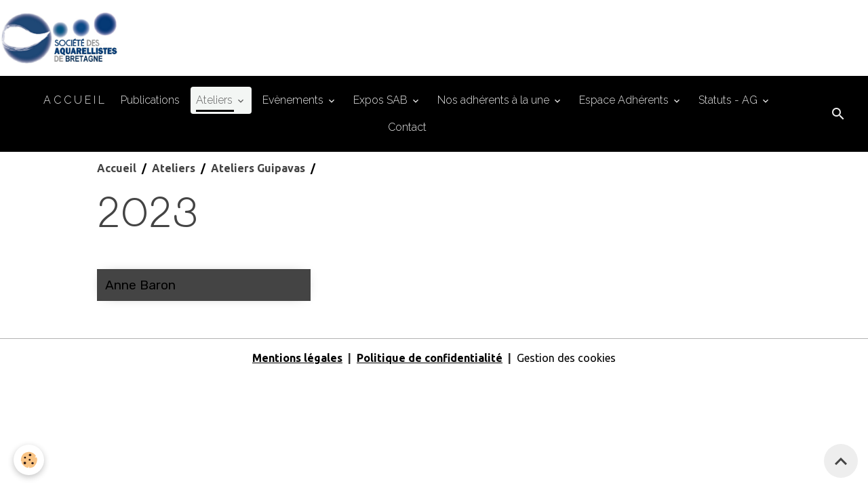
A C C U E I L (74, 100)
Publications (150, 100)
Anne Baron (140, 285)
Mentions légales (297, 358)
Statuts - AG (729, 100)
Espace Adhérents (625, 100)
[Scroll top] (841, 461)
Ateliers (216, 100)
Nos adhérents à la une (495, 100)
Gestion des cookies (566, 358)
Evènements (294, 100)
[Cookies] (29, 460)
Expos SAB (382, 100)
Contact (407, 127)
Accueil (117, 168)
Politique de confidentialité (430, 358)
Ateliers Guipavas (258, 168)
